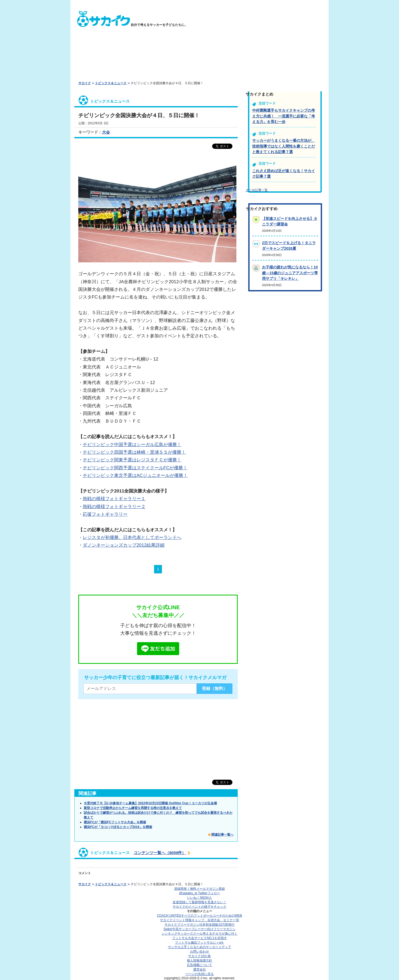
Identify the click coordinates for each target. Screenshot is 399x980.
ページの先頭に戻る (199, 974)
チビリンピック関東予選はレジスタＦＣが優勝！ (132, 460)
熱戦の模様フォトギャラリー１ (114, 499)
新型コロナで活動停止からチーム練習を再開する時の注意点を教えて (133, 808)
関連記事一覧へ (222, 835)
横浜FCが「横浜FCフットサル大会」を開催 (115, 822)
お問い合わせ (199, 951)
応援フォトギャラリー (105, 514)
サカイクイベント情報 (199, 920)
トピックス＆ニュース (111, 83)
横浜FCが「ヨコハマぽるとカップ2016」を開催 (118, 827)
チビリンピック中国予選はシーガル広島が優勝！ (132, 444)
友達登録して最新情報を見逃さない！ (199, 902)
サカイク (85, 83)
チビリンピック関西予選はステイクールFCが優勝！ (135, 468)
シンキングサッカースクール (199, 934)
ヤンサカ (199, 947)
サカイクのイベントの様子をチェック (199, 907)
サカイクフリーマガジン (199, 925)
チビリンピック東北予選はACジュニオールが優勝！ (135, 475)
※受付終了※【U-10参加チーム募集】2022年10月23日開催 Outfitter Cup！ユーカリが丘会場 (150, 803)
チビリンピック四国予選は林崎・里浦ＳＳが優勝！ (134, 452)
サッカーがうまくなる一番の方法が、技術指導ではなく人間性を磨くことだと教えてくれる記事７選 (284, 146)
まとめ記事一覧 (257, 190)
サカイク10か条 (199, 956)
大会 (106, 132)
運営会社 (199, 969)
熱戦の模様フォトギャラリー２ (114, 506)
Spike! (199, 929)
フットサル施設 (200, 943)
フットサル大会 (199, 938)
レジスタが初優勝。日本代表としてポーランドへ (132, 537)
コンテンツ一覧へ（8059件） (160, 853)
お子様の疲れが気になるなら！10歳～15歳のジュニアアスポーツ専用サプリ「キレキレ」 (290, 273)
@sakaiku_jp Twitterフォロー (199, 893)
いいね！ (199, 898)
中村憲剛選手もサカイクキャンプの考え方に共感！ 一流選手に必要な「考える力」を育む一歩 (284, 116)
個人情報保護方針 (199, 960)
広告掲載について (199, 965)
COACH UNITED (200, 916)
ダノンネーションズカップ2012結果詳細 (124, 545)
